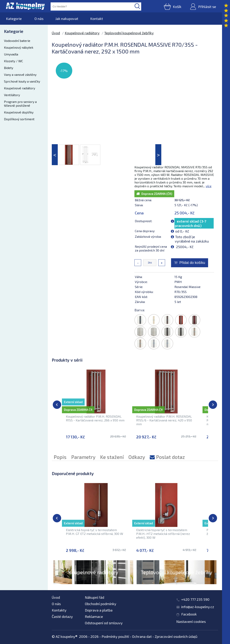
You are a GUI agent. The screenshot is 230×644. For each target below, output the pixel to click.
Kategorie (14, 19)
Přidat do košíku (192, 263)
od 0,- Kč (182, 231)
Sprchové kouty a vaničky (22, 81)
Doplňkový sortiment (19, 119)
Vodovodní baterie (17, 41)
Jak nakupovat (67, 19)
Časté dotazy (62, 616)
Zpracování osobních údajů (176, 636)
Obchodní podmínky (101, 604)
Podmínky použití (115, 636)
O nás (39, 19)
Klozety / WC (14, 61)
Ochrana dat (142, 636)
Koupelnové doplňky (19, 112)
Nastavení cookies (191, 621)
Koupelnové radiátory (20, 88)
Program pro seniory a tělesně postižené (20, 104)
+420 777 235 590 (195, 599)
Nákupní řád (94, 597)
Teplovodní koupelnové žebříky (129, 33)
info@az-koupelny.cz (198, 607)
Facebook (189, 614)
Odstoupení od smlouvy (104, 623)
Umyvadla (11, 54)
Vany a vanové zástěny (20, 74)
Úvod (56, 33)
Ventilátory (12, 95)
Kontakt (97, 19)
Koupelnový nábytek (19, 47)
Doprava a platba (99, 610)
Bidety (9, 68)
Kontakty (59, 610)
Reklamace (94, 616)
